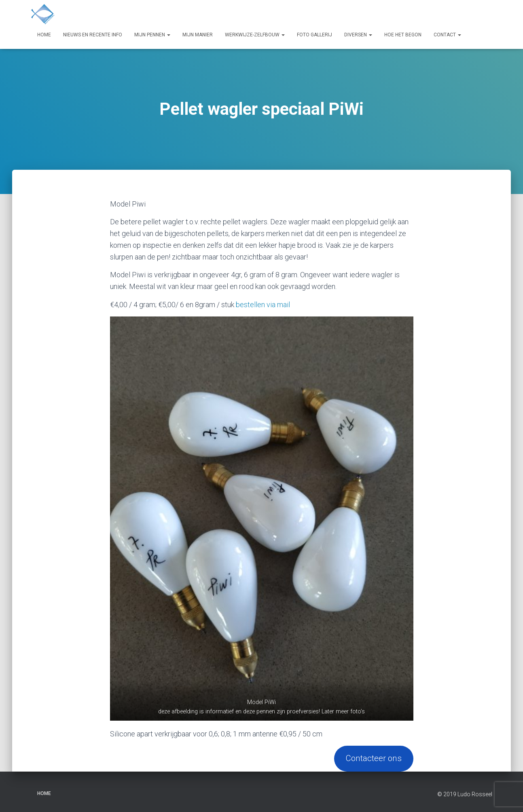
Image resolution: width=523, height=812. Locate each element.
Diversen (358, 35)
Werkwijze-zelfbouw (255, 35)
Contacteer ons (374, 758)
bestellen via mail (263, 305)
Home (44, 35)
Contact (447, 35)
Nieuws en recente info (93, 35)
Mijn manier (198, 35)
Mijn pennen (152, 35)
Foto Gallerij (314, 35)
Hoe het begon (403, 35)
